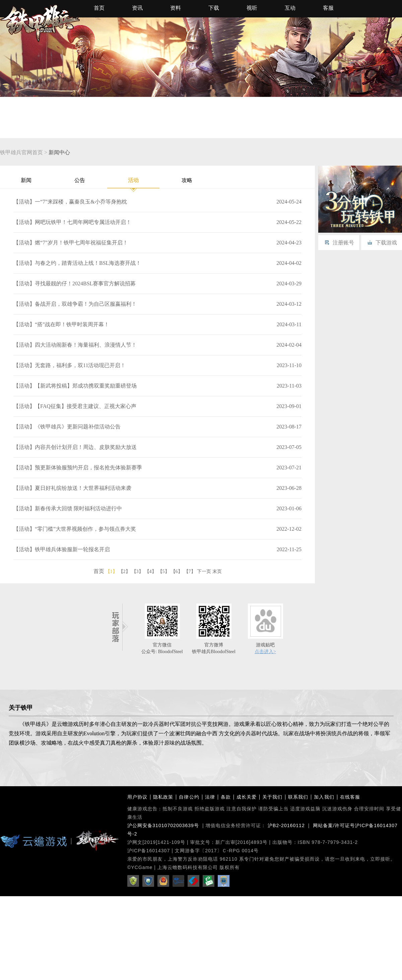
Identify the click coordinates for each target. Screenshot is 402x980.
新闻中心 (59, 152)
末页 (217, 571)
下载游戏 (386, 243)
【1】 (111, 571)
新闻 (26, 180)
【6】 (177, 571)
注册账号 (343, 243)
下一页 (204, 571)
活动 (133, 183)
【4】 (151, 571)
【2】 (124, 571)
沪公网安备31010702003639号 (163, 825)
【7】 (190, 571)
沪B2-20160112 (286, 825)
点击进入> (265, 652)
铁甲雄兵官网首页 (21, 152)
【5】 (164, 571)
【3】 (138, 571)
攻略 (187, 180)
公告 (80, 180)
